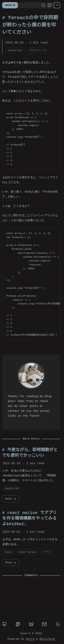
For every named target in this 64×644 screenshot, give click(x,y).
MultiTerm (47, 639)
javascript (15, 50)
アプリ (46, 552)
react (8, 552)
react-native (27, 552)
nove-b (10, 5)
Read (11, 499)
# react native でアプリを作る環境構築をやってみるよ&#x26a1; (29, 518)
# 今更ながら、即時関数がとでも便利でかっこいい (30, 453)
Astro (30, 639)
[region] (31, 284)
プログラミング (38, 50)
